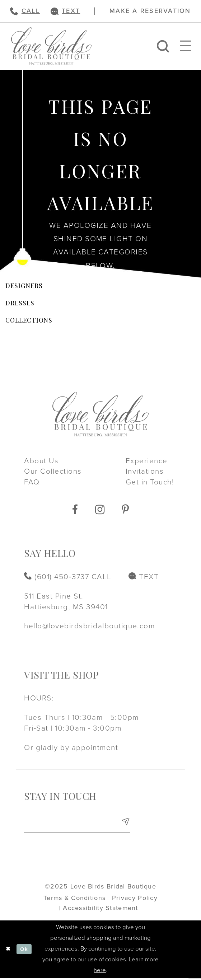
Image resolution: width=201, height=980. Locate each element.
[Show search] (163, 46)
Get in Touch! (150, 482)
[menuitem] (25, 11)
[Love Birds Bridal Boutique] (51, 46)
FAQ (32, 482)
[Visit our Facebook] (75, 510)
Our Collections (53, 471)
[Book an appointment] (150, 11)
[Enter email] (77, 824)
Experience (147, 461)
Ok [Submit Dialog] (26, 951)
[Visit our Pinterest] (125, 510)
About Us (41, 461)
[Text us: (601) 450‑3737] (65, 11)
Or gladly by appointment (71, 748)
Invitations (145, 471)
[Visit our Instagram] (100, 510)
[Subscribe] (125, 824)
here (100, 972)
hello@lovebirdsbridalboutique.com (89, 626)
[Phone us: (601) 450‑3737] (25, 11)
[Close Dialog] (9, 951)
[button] (186, 46)
